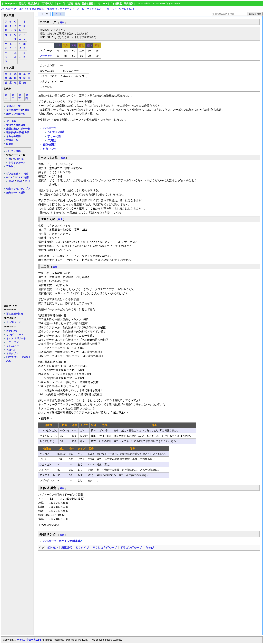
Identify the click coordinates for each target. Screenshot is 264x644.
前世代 (22, 4)
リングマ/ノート (15, 335)
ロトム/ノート (14, 346)
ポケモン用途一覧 (16, 114)
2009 (19, 181)
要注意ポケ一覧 (15, 110)
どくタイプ (82, 548)
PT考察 (24, 174)
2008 (11, 181)
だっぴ (150, 548)
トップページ (13, 322)
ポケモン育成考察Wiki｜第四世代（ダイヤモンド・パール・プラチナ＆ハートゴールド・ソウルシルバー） (79, 9)
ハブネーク (9, 9)
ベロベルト (12, 350)
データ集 (11, 121)
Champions (10, 4)
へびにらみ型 (56, 132)
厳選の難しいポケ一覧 (18, 129)
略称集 (10, 144)
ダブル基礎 (12, 174)
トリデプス (12, 353)
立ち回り (11, 166)
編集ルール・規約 (16, 192)
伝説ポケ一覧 (13, 106)
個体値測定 (50, 145)
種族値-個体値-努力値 (18, 132)
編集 (77, 4)
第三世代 (67, 548)
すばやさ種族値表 (16, 125)
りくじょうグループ (105, 548)
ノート (58, 14)
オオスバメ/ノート (16, 338)
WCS (9, 177)
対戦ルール (12, 140)
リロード (103, 4)
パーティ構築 (13, 151)
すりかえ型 (54, 136)
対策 (27, 110)
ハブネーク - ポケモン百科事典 (62, 541)
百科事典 (47, 4)
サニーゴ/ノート (15, 342)
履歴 (91, 4)
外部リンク (50, 149)
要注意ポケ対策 (15, 314)
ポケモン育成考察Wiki (29, 640)
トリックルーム (17, 163)
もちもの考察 (13, 136)
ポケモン (52, 548)
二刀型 (52, 140)
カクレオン (12, 331)
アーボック (46, 56)
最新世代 (33, 4)
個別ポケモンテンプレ (18, 189)
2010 (27, 181)
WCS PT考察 (22, 177)
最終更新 (129, 4)
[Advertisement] (17, 249)
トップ (60, 4)
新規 (71, 4)
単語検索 (117, 4)
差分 (84, 4)
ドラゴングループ (131, 548)
